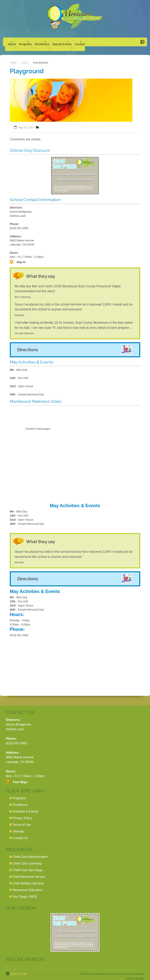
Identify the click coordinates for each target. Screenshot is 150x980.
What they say (44, 271)
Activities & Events (26, 807)
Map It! (21, 257)
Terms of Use (22, 820)
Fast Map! (20, 777)
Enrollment (56, 42)
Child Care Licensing (27, 859)
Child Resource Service (29, 872)
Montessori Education (28, 885)
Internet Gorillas (135, 974)
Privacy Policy (22, 813)
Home (13, 58)
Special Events (83, 42)
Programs (32, 42)
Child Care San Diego (28, 865)
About (12, 42)
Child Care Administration (30, 852)
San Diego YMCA (25, 892)
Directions (28, 345)
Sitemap (18, 827)
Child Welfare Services (29, 879)
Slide (25, 58)
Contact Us (20, 833)
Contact (107, 42)
